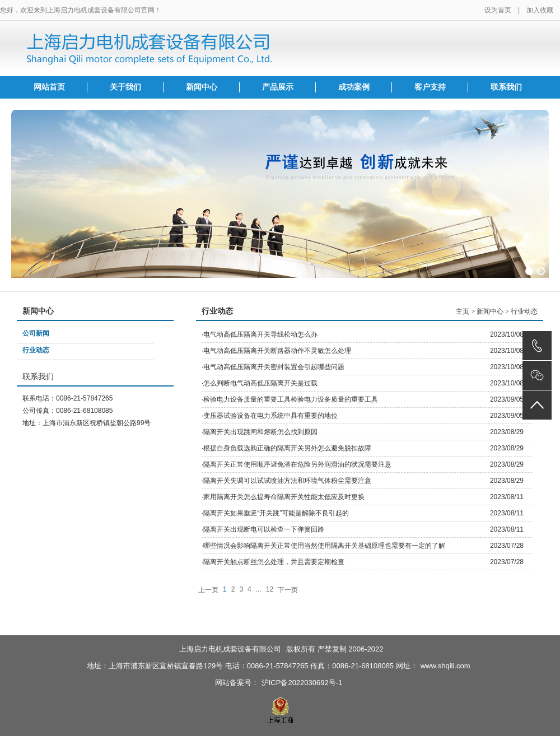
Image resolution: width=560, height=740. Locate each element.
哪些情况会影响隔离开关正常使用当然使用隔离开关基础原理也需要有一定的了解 (324, 546)
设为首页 (498, 10)
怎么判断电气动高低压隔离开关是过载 (260, 383)
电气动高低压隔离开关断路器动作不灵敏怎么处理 (277, 351)
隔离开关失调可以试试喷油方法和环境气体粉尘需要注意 (287, 481)
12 (270, 589)
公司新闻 (36, 333)
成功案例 (354, 87)
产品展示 (278, 87)
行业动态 (36, 350)
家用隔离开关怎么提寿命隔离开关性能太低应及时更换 (284, 497)
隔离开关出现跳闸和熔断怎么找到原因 (260, 432)
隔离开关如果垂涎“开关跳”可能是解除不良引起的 (276, 513)
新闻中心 (202, 87)
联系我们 (506, 87)
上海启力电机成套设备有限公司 (230, 649)
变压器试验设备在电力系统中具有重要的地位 (270, 416)
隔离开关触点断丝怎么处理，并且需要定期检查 (274, 562)
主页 (463, 311)
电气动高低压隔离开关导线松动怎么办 (260, 334)
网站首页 (49, 87)
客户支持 (430, 87)
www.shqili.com (445, 666)
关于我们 (125, 87)
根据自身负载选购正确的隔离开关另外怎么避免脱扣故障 (287, 448)
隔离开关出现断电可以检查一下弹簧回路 (264, 529)
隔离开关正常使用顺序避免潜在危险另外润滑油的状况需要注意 (297, 464)
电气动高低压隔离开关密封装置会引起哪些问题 (274, 367)
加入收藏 (540, 10)
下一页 (288, 590)
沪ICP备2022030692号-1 (302, 683)
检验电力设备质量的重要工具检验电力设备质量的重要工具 (291, 399)
